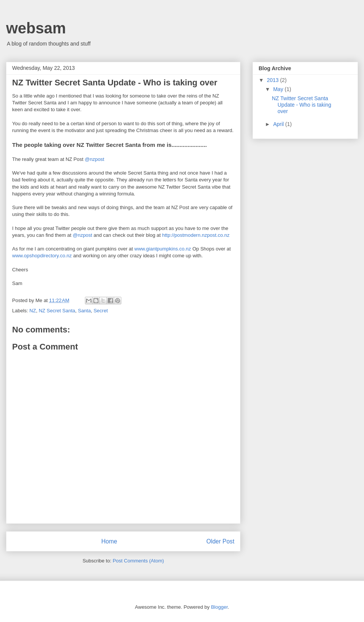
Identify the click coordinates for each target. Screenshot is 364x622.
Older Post (220, 541)
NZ (33, 311)
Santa (84, 311)
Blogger (219, 607)
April (279, 124)
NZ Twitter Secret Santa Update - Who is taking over (302, 105)
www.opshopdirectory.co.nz (42, 256)
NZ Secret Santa (57, 311)
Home (109, 541)
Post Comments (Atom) (138, 561)
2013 (274, 80)
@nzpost (94, 159)
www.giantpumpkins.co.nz (163, 249)
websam (36, 28)
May (279, 89)
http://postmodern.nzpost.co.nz (196, 235)
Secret (101, 311)
